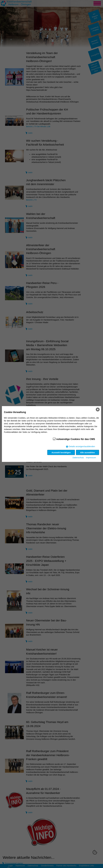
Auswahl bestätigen (61, 452)
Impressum (91, 457)
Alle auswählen (88, 452)
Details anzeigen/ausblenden (82, 446)
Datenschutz (78, 457)
